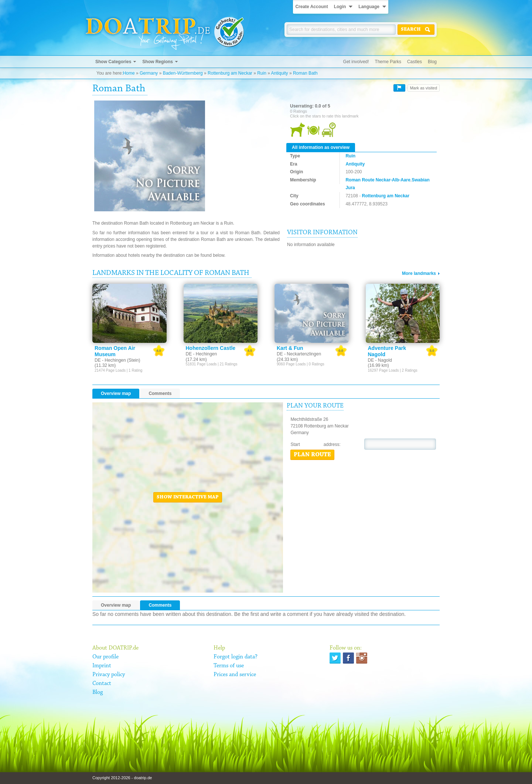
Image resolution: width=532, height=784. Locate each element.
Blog (432, 62)
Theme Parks (388, 62)
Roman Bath (305, 73)
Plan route (312, 455)
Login (340, 7)
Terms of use (229, 666)
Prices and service (235, 675)
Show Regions (158, 62)
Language (369, 7)
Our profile (105, 657)
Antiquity (280, 73)
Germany (149, 73)
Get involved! (356, 62)
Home (129, 73)
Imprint (102, 666)
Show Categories (113, 62)
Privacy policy (109, 675)
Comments (160, 393)
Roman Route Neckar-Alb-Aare (378, 180)
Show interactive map (188, 497)
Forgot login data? (236, 657)
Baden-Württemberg (183, 73)
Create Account (311, 7)
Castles (415, 62)
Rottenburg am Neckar (230, 73)
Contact (102, 684)
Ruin (262, 73)
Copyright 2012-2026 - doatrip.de (122, 778)
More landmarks (419, 273)
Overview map (116, 393)
